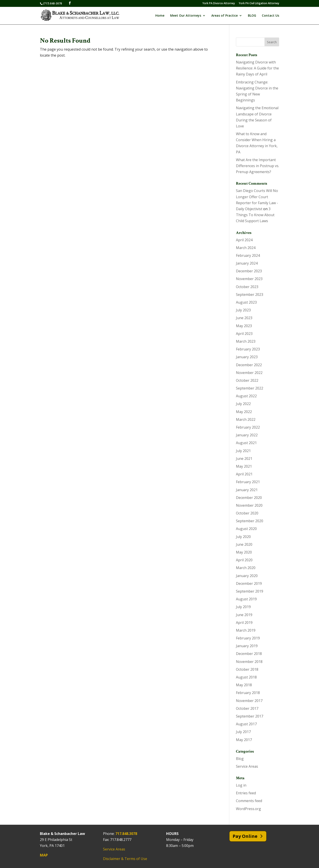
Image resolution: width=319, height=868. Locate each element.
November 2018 (249, 662)
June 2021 (244, 459)
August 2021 (246, 443)
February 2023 (248, 349)
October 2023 (247, 287)
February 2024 (248, 255)
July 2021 (243, 451)
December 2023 (249, 271)
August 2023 (246, 302)
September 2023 (250, 295)
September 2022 (250, 388)
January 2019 (247, 646)
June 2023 (244, 318)
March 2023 (246, 341)
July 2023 (243, 310)
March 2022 (246, 419)
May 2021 (244, 466)
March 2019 (246, 630)
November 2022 (249, 373)
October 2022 (247, 380)
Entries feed (246, 793)
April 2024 (244, 240)
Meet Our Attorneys (186, 16)
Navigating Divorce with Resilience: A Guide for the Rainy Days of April (257, 68)
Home (160, 16)
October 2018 (247, 669)
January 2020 (247, 576)
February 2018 (248, 693)
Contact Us (270, 16)
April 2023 (244, 334)
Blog (240, 759)
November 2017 (249, 701)
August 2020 (246, 529)
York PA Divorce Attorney (219, 4)
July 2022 (243, 404)
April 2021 (244, 474)
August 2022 (246, 396)
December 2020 (249, 498)
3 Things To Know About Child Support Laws (255, 215)
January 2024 (247, 263)
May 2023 (244, 326)
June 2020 (244, 544)
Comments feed (249, 801)
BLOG (252, 16)
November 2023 (249, 279)
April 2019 (244, 623)
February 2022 (248, 427)
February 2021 (248, 482)
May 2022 (244, 412)
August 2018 (246, 677)
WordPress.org (248, 809)
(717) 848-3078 (53, 3)
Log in (241, 785)
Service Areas (247, 766)
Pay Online (245, 836)
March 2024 (246, 248)
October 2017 (247, 708)
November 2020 (249, 505)
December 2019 (249, 583)
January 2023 (247, 357)
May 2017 (244, 740)
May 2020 (244, 552)
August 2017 (246, 724)
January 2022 (247, 435)
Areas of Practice (225, 16)
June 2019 (244, 615)
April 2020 (244, 560)
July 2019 (243, 607)
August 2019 (246, 599)
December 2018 (249, 654)
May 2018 (244, 685)
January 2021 (247, 490)
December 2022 (249, 365)
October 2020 (247, 513)
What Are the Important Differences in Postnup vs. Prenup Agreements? (258, 166)
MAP (44, 855)
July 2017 (243, 732)
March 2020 (246, 568)
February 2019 (248, 638)
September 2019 (250, 591)
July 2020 (243, 537)
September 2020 (250, 521)
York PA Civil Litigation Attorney (259, 4)
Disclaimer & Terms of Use (125, 859)
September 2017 (250, 716)
